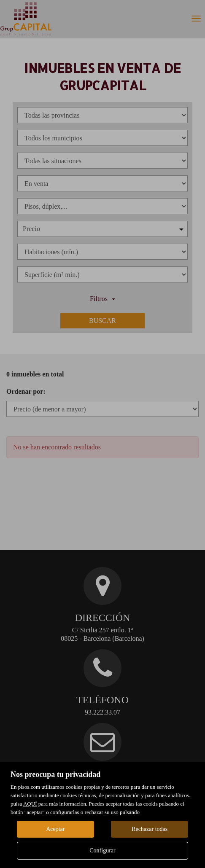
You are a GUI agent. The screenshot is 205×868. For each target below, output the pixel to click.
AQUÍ (30, 804)
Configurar (102, 851)
